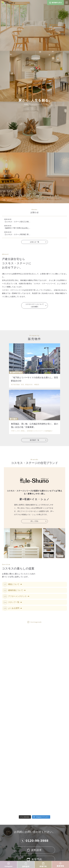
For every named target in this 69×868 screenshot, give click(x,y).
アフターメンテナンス (19, 596)
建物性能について (17, 590)
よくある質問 (15, 608)
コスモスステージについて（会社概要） (35, 305)
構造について (15, 584)
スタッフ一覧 (15, 602)
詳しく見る (34, 521)
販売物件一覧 (35, 440)
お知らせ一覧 (35, 242)
